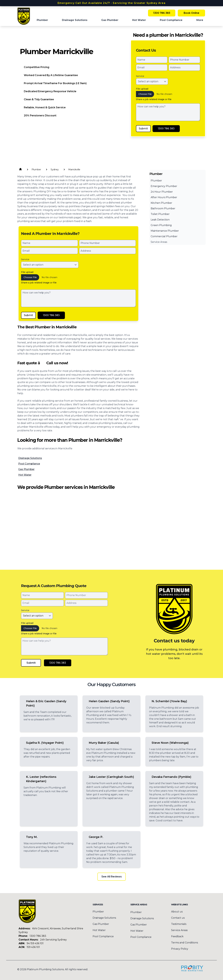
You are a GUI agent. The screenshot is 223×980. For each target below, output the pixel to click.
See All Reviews (112, 877)
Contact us (178, 918)
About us (177, 912)
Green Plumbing (161, 225)
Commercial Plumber (164, 236)
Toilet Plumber (160, 214)
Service (140, 76)
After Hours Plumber (164, 197)
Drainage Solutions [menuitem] (75, 20)
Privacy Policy (180, 949)
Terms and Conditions (185, 943)
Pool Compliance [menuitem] (171, 20)
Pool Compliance (29, 464)
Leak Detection (160, 220)
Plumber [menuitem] (42, 20)
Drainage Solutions (30, 458)
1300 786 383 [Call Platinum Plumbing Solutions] (162, 13)
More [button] (200, 20)
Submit (143, 129)
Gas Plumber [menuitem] (110, 20)
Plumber (156, 181)
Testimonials (179, 924)
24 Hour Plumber (162, 192)
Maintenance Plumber (165, 231)
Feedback (177, 936)
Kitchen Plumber (161, 203)
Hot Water (25, 475)
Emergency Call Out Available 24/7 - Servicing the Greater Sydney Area (111, 3)
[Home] (24, 16)
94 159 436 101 (35, 943)
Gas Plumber (26, 469)
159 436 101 (33, 947)
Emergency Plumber (164, 186)
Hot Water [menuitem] (139, 20)
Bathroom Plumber (163, 208)
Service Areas (159, 242)
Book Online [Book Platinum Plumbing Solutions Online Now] (191, 13)
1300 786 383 (38, 936)
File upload (142, 89)
